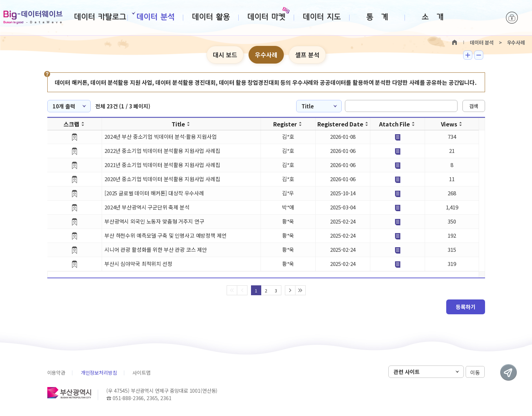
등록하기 (466, 307)
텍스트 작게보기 (479, 55)
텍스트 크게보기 (468, 55)
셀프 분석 (307, 55)
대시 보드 (225, 55)
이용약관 (56, 373)
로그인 (512, 18)
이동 (475, 372)
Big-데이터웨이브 (33, 17)
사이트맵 (141, 373)
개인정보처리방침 (99, 373)
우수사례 (266, 55)
